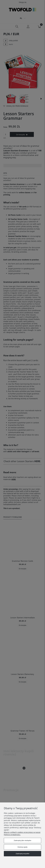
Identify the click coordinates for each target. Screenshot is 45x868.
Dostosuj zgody (22, 847)
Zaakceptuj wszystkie (22, 854)
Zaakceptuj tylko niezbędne (22, 840)
